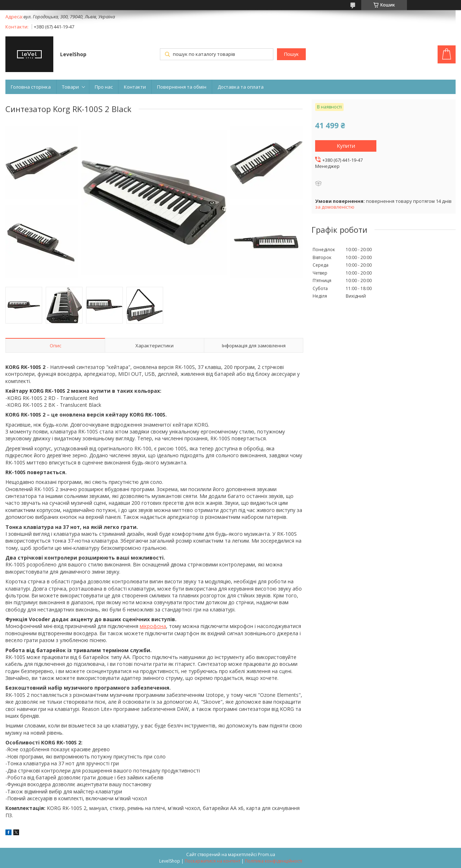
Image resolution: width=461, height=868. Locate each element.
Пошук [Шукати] (291, 54)
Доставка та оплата (241, 87)
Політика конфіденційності (274, 861)
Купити (346, 146)
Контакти (135, 87)
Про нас (104, 87)
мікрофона (153, 626)
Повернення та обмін (182, 87)
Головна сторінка (31, 87)
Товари (70, 87)
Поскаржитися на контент (212, 861)
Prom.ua (267, 854)
